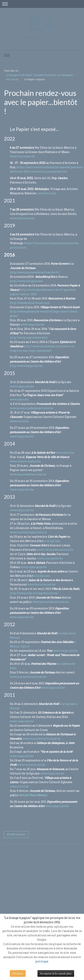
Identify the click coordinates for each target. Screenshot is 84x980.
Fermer (18, 973)
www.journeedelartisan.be (28, 474)
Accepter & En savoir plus (56, 973)
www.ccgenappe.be (34, 567)
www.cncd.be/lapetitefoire (28, 532)
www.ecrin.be (47, 193)
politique (42, 961)
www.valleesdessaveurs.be (55, 550)
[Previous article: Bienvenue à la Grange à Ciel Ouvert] (16, 835)
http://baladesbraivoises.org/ (30, 303)
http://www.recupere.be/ (27, 281)
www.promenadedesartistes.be (31, 408)
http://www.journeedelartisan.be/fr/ (35, 272)
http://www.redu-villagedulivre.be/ (34, 593)
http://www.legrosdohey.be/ (29, 338)
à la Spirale (52, 541)
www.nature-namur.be (25, 461)
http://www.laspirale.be (26, 366)
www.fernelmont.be (42, 584)
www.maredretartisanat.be (42, 739)
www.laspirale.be (33, 324)
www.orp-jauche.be (50, 558)
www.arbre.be (19, 399)
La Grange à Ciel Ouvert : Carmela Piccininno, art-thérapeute (39, 75)
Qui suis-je (12, 79)
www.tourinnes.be (22, 156)
